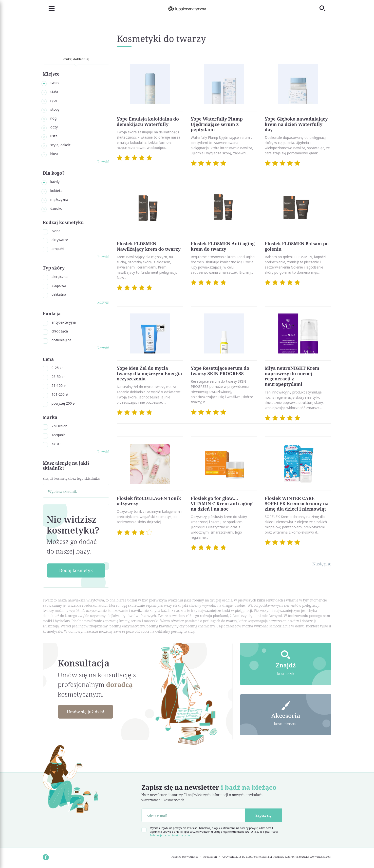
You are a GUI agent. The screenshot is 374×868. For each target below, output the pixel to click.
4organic (58, 435)
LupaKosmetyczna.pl (259, 857)
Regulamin (210, 857)
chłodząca (60, 331)
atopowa (59, 285)
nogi (54, 118)
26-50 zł (58, 377)
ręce (54, 100)
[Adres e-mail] (193, 815)
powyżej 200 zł (64, 403)
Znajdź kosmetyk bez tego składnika (71, 478)
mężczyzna (59, 199)
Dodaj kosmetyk (76, 570)
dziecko (56, 208)
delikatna (59, 294)
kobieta (56, 191)
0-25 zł (57, 368)
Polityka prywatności (185, 857)
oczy (54, 127)
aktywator (60, 240)
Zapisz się (264, 815)
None (56, 231)
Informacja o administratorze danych (171, 835)
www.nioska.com (321, 857)
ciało (54, 92)
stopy (55, 109)
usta (54, 136)
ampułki (58, 249)
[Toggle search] (325, 8)
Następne (322, 564)
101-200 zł (60, 394)
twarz (55, 83)
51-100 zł (59, 385)
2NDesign (59, 426)
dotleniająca (61, 340)
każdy (55, 182)
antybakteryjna (64, 322)
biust (54, 154)
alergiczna (60, 277)
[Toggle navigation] (49, 8)
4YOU (56, 444)
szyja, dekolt (60, 145)
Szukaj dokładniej (76, 59)
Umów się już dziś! (87, 712)
